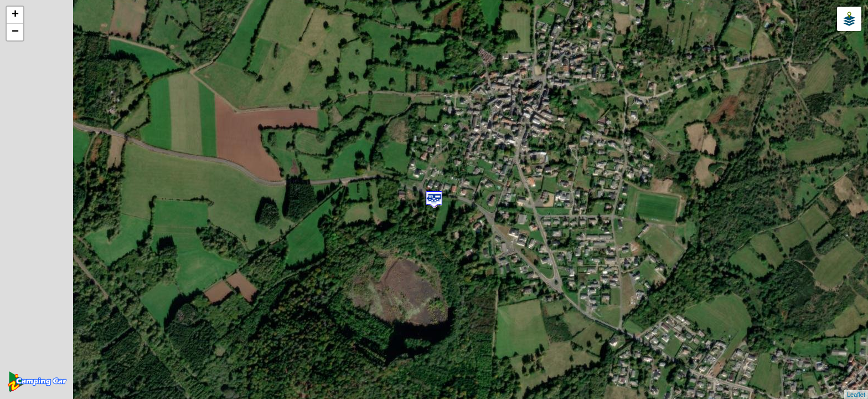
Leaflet (856, 395)
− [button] (15, 32)
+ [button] (15, 15)
